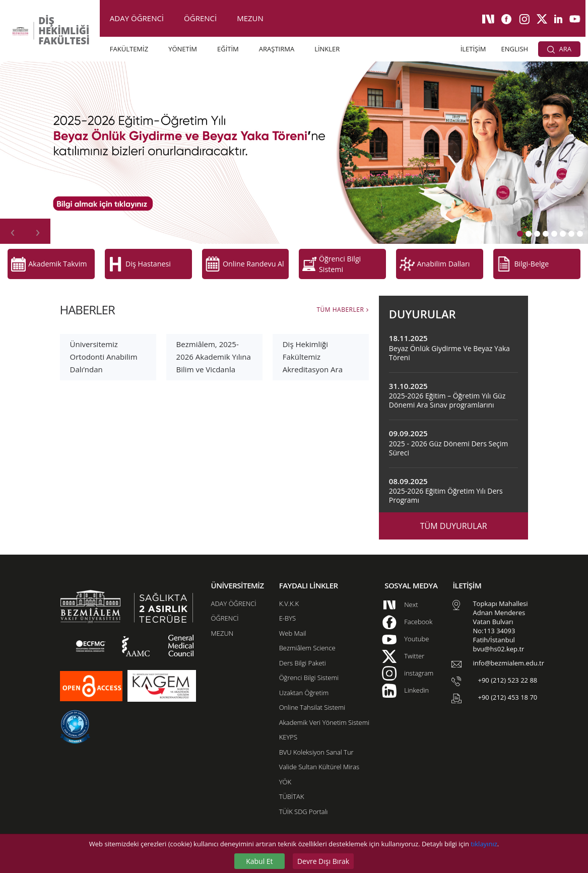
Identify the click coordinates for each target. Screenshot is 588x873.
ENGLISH (515, 49)
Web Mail (293, 629)
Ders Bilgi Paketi (303, 658)
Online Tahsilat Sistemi (312, 703)
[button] (520, 234)
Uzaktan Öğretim (304, 688)
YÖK (285, 777)
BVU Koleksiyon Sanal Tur (316, 748)
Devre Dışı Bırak (323, 861)
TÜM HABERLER (340, 306)
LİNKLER (327, 49)
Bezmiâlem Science (307, 644)
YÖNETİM (183, 49)
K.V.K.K (289, 599)
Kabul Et (259, 861)
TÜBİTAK (292, 792)
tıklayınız (484, 844)
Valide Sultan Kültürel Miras (319, 763)
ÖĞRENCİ (200, 18)
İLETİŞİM (473, 49)
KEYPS (288, 733)
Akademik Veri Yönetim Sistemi (324, 718)
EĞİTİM (228, 49)
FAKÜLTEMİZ (129, 49)
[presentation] (13, 231)
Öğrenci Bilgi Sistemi (309, 674)
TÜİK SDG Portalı (304, 807)
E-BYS (287, 614)
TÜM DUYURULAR (454, 522)
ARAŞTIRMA (277, 49)
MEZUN (250, 18)
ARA (559, 49)
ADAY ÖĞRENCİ (137, 18)
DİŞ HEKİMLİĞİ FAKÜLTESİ (61, 31)
